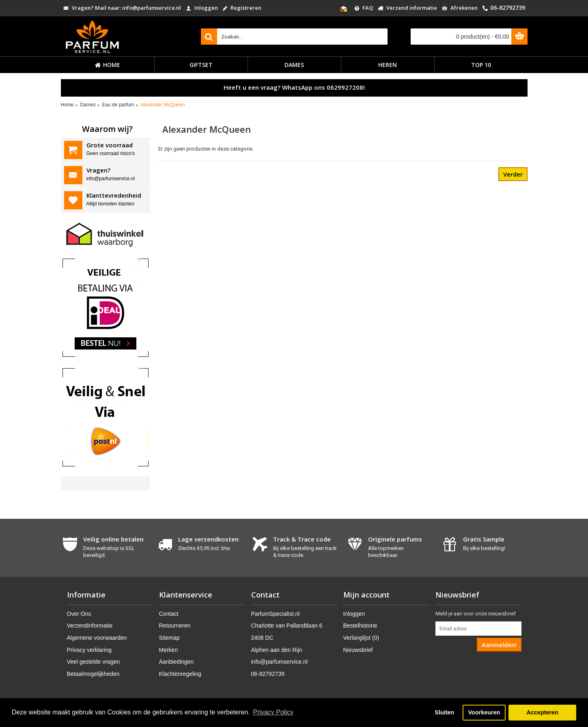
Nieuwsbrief (358, 650)
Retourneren (175, 626)
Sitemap (169, 638)
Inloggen (354, 614)
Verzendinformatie (90, 626)
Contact (169, 614)
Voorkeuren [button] (484, 712)
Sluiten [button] (444, 712)
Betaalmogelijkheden (93, 674)
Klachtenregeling (180, 674)
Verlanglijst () (361, 638)
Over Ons (79, 614)
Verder (513, 174)
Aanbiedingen (177, 662)
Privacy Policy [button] (273, 712)
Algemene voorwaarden (97, 638)
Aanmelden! (499, 645)
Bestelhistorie (360, 626)
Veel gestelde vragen (94, 662)
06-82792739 (268, 674)
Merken (169, 650)
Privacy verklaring (89, 650)
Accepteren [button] (542, 712)
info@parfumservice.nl (280, 662)
